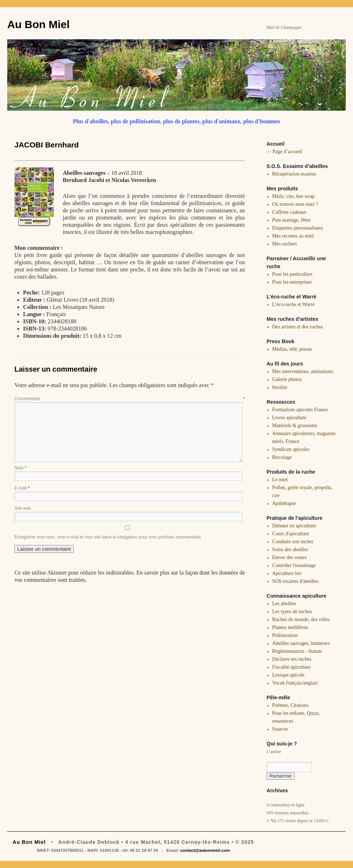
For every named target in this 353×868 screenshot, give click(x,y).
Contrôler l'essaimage (294, 565)
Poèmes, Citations (291, 705)
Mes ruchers (285, 244)
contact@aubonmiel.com (205, 850)
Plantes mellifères (290, 627)
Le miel (280, 480)
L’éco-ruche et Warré (294, 304)
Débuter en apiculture (294, 526)
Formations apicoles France (300, 410)
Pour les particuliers (292, 274)
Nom (20, 468)
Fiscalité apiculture (292, 667)
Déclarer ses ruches (292, 659)
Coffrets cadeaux (289, 212)
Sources (280, 729)
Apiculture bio (287, 573)
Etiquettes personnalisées (298, 228)
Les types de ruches (292, 612)
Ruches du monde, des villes (301, 619)
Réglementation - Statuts (297, 651)
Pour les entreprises (292, 282)
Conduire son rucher (293, 542)
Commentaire (130, 399)
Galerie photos (287, 379)
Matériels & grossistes (295, 426)
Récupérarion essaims (294, 174)
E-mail (22, 488)
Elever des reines (290, 557)
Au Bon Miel (38, 24)
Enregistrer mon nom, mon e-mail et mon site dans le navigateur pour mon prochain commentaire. (108, 537)
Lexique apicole (289, 675)
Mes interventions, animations (303, 371)
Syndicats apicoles (291, 449)
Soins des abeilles (290, 550)
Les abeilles (284, 604)
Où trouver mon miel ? (295, 204)
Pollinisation (285, 635)
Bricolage (282, 457)
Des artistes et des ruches (298, 327)
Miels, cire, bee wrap (294, 196)
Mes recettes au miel (293, 236)
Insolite (280, 387)
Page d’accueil (287, 152)
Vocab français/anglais (295, 683)
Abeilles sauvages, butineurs (301, 643)
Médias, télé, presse (292, 349)
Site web (23, 508)
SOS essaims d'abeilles (296, 581)
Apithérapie (284, 503)
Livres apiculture (289, 418)
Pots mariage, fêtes (291, 220)
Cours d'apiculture (291, 534)
